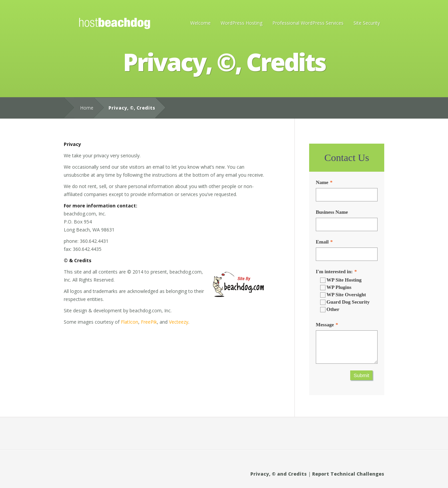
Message (325, 325)
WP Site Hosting (341, 280)
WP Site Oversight (343, 295)
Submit (361, 375)
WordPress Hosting (242, 23)
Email (322, 242)
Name (322, 182)
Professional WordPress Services (308, 23)
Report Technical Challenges (348, 474)
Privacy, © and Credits (279, 474)
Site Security (367, 23)
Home (87, 108)
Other (330, 309)
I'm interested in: (334, 272)
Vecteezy (179, 322)
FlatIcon (130, 322)
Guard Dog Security (345, 302)
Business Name (332, 212)
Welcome (200, 23)
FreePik (149, 322)
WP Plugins (336, 287)
